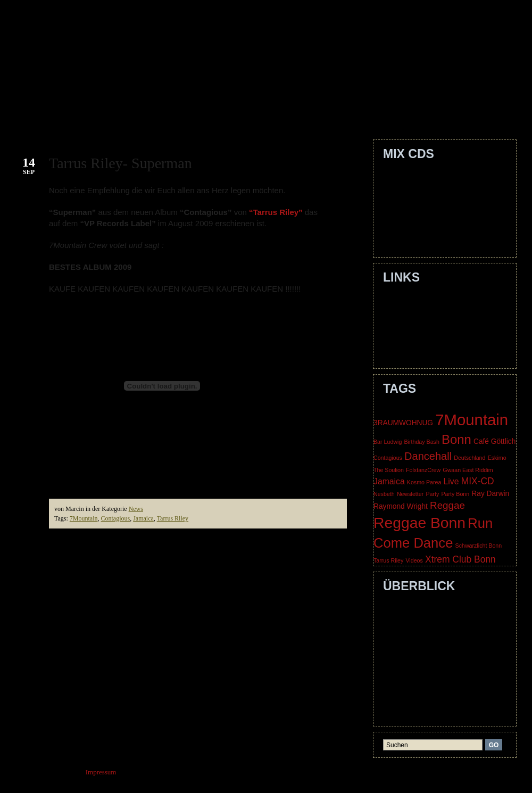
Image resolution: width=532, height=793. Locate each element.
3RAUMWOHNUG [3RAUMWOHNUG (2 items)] (403, 423)
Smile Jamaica (410, 190)
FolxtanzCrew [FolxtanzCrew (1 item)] (423, 470)
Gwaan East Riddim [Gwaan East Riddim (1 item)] (468, 470)
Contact (167, 111)
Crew (214, 111)
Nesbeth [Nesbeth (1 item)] (384, 494)
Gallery (302, 111)
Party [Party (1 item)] (432, 494)
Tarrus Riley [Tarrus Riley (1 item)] (388, 560)
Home (76, 111)
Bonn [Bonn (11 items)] (456, 439)
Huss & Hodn (409, 313)
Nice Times (406, 239)
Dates (254, 111)
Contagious (116, 518)
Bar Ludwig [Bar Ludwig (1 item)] (388, 442)
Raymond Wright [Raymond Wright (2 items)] (401, 506)
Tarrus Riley (173, 518)
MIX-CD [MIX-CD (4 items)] (478, 481)
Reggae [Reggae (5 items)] (447, 505)
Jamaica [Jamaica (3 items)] (389, 481)
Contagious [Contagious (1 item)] (388, 458)
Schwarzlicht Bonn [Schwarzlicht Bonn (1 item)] (479, 546)
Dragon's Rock (410, 226)
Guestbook (365, 111)
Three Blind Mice (414, 350)
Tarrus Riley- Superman (120, 163)
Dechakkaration (412, 214)
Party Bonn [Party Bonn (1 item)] (455, 494)
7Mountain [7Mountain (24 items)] (472, 420)
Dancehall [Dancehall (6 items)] (428, 456)
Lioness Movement (417, 325)
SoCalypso (405, 338)
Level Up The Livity (418, 202)
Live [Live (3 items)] (451, 481)
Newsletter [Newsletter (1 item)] (410, 494)
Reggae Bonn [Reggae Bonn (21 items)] (419, 523)
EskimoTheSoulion (417, 301)
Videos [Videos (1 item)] (414, 560)
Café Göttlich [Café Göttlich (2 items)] (494, 441)
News (136, 509)
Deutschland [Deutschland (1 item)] (469, 458)
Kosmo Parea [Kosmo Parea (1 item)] (424, 482)
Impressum (405, 695)
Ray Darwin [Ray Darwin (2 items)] (490, 494)
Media (421, 111)
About (117, 111)
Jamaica (143, 518)
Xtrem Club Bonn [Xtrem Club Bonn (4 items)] (460, 559)
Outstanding (407, 177)
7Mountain (84, 518)
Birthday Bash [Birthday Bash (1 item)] (421, 442)
